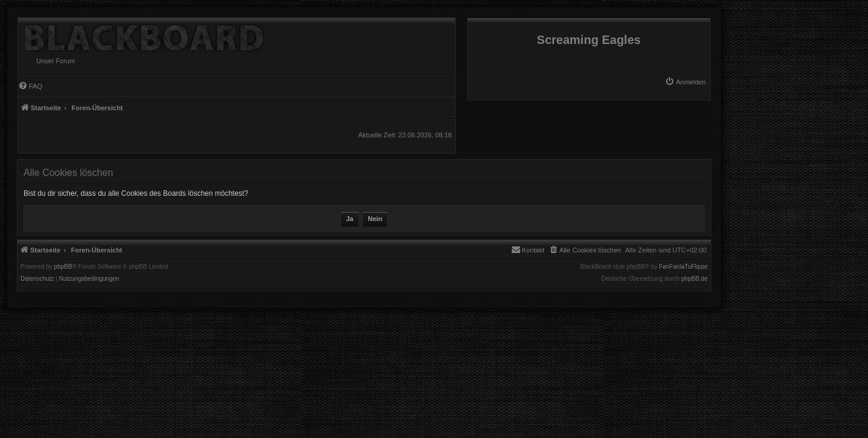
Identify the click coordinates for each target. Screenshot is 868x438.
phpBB (63, 267)
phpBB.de (694, 279)
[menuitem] (685, 82)
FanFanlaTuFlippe (683, 267)
